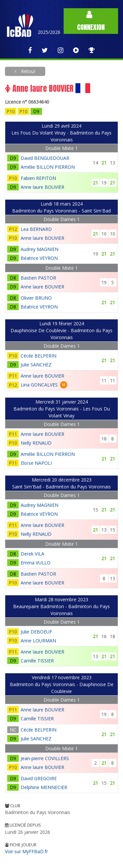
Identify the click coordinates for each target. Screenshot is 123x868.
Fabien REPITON (38, 178)
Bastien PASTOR (38, 278)
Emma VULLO (36, 563)
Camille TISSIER (37, 661)
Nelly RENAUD (36, 443)
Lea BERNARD (36, 229)
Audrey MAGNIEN (40, 249)
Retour (28, 71)
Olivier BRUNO (36, 298)
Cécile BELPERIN (39, 356)
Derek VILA (32, 554)
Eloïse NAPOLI (36, 463)
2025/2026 (49, 32)
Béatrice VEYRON (39, 258)
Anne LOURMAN (38, 641)
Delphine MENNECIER (44, 787)
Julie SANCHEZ (36, 365)
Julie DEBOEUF (36, 632)
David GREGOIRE (39, 778)
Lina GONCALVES (39, 385)
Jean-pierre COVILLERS (45, 758)
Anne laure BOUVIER (42, 187)
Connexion (91, 21)
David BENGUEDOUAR (45, 158)
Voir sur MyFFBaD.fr (26, 851)
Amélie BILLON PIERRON (48, 167)
